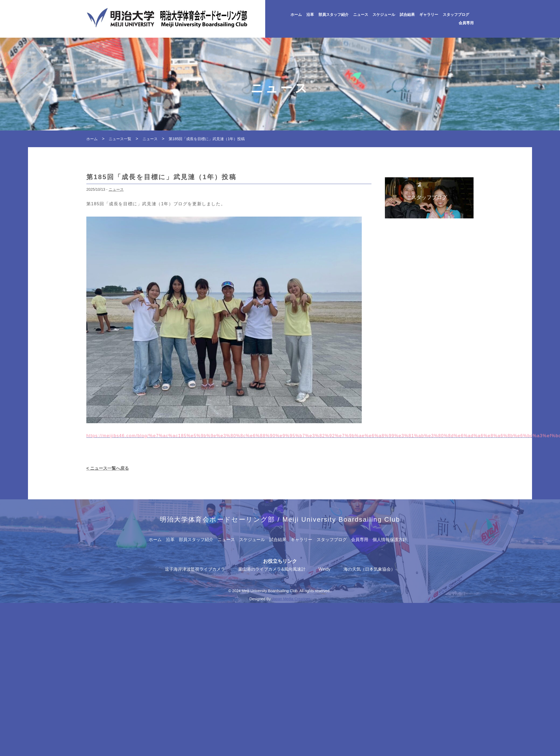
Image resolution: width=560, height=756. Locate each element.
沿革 (310, 15)
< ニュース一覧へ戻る (108, 468)
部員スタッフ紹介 (334, 15)
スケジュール (384, 15)
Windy (324, 569)
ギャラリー (429, 15)
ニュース (361, 15)
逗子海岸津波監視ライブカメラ (195, 569)
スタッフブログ (456, 15)
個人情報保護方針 (390, 540)
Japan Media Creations (291, 599)
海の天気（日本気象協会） (369, 569)
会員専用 (466, 23)
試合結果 (407, 15)
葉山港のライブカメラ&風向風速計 (272, 569)
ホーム (296, 15)
